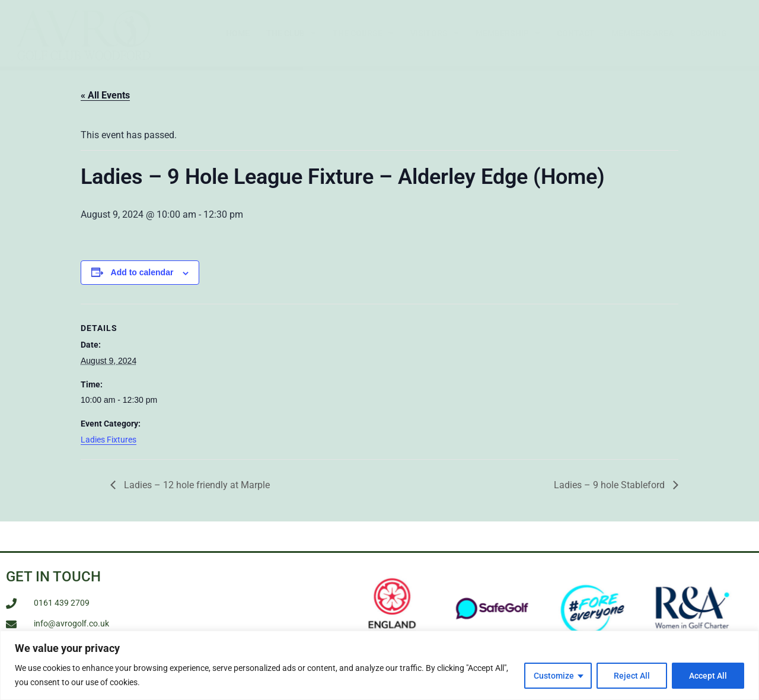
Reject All (632, 676)
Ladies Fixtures (109, 446)
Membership (508, 33)
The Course (363, 33)
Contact (576, 33)
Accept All (708, 676)
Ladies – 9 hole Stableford (610, 491)
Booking (709, 33)
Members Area (642, 33)
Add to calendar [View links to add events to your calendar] (142, 279)
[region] (379, 665)
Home (238, 33)
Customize (554, 676)
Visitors (435, 33)
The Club (291, 33)
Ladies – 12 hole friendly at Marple (196, 491)
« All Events (105, 102)
